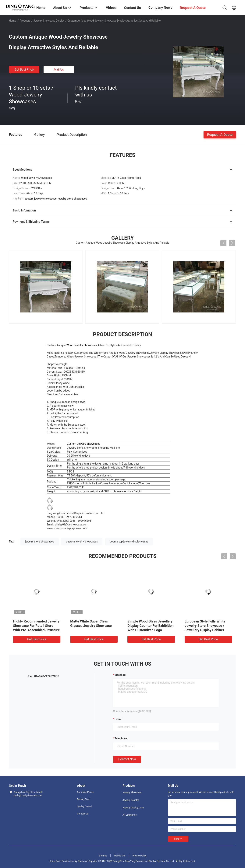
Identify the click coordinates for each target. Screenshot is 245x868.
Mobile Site (120, 856)
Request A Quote (220, 134)
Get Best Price (24, 70)
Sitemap (103, 856)
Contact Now (127, 759)
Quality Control (85, 807)
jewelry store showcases (40, 542)
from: (118, 719)
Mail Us (59, 70)
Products (25, 21)
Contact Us (83, 814)
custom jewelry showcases (82, 542)
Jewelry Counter (131, 800)
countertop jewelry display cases (129, 542)
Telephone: (121, 738)
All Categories (130, 815)
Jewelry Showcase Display (49, 21)
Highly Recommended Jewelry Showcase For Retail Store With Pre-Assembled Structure (36, 626)
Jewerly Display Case (133, 808)
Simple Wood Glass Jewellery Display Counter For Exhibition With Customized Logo (151, 626)
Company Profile (85, 792)
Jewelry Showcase (132, 793)
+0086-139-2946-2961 (69, 517)
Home (12, 21)
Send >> (178, 839)
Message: (120, 675)
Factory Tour (83, 799)
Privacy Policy (139, 856)
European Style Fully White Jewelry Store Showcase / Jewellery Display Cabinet (205, 626)
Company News (160, 7)
